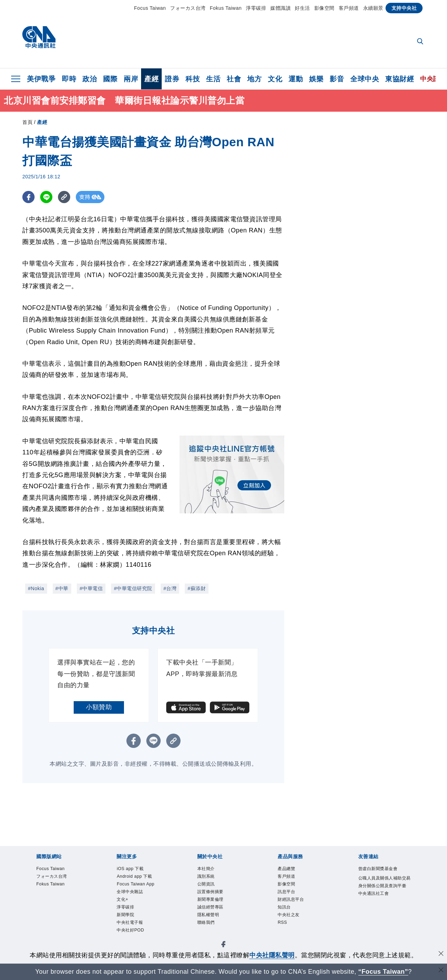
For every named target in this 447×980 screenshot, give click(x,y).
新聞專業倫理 (217, 907)
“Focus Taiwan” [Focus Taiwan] (383, 972)
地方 (254, 79)
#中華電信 (91, 588)
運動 (296, 79)
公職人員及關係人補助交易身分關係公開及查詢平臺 (384, 898)
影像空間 (324, 8)
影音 (337, 79)
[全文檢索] (421, 42)
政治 (90, 79)
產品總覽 (291, 869)
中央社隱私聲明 (272, 955)
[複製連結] (64, 197)
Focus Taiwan (150, 8)
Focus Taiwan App (137, 893)
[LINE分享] (46, 197)
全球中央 (365, 79)
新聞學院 (130, 935)
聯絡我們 (210, 935)
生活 (213, 79)
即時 (69, 79)
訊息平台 (291, 898)
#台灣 (170, 588)
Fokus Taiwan (226, 8)
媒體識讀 (280, 8)
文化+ (125, 916)
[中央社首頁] (39, 39)
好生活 (302, 8)
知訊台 (287, 916)
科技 (193, 79)
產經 (151, 79)
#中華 (62, 588)
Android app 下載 (142, 879)
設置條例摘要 (217, 898)
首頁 (27, 122)
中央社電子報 (136, 945)
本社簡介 (210, 869)
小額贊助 (99, 707)
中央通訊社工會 (381, 916)
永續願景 (373, 8)
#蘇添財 (197, 588)
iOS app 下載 (136, 869)
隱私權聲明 (214, 926)
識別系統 (210, 879)
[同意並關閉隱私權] (441, 954)
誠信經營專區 (217, 916)
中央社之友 (294, 926)
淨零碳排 (256, 8)
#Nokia (36, 588)
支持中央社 (404, 8)
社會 (234, 79)
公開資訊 (210, 888)
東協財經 (400, 79)
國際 (110, 79)
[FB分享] (28, 197)
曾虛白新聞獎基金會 (384, 874)
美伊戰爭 (41, 79)
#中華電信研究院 (133, 588)
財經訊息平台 (297, 907)
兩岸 (131, 79)
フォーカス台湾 (188, 8)
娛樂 (316, 79)
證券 (172, 79)
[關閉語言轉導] (441, 971)
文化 (275, 79)
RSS (284, 935)
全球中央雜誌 (136, 907)
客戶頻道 (349, 8)
